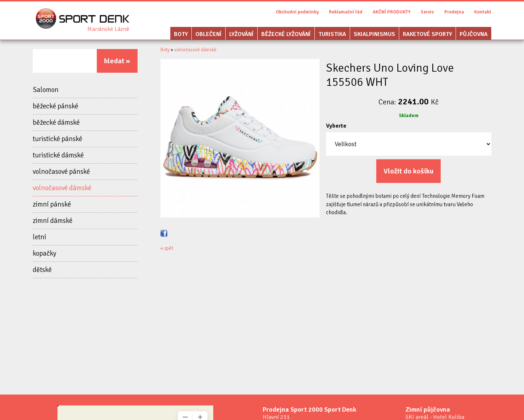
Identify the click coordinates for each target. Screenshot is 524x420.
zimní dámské (53, 221)
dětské (42, 270)
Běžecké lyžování (286, 34)
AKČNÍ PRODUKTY (392, 12)
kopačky (45, 253)
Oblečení (209, 34)
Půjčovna (474, 34)
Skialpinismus (374, 34)
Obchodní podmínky (297, 12)
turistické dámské (58, 155)
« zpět (167, 248)
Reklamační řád (346, 12)
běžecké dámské (56, 123)
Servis (427, 12)
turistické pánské (57, 139)
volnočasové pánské (61, 172)
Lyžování (241, 34)
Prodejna (454, 12)
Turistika (332, 34)
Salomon (46, 90)
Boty (181, 34)
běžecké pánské (55, 106)
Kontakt (483, 12)
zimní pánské (52, 204)
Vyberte (336, 126)
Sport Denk (108, 29)
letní (39, 237)
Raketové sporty (427, 34)
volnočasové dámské (62, 188)
